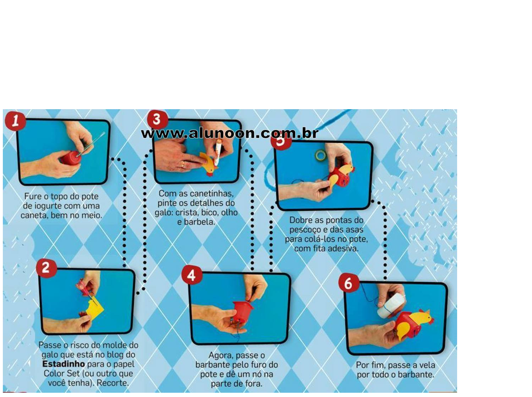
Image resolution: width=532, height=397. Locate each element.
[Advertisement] (266, 60)
